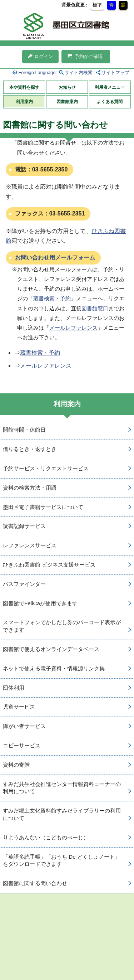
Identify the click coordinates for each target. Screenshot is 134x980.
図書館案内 (67, 102)
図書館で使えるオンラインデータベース (51, 649)
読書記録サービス (24, 526)
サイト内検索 (79, 72)
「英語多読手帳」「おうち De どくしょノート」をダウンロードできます (61, 860)
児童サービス (19, 707)
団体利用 (14, 688)
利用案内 (24, 102)
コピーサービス (22, 745)
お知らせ (67, 87)
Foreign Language (37, 72)
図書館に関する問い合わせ (35, 883)
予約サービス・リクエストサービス (46, 468)
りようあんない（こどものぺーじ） (46, 837)
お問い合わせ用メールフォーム (55, 258)
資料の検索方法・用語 (30, 488)
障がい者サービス (24, 726)
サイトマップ (115, 72)
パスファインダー (24, 584)
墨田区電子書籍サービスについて (43, 507)
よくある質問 (110, 102)
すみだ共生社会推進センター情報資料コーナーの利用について (62, 788)
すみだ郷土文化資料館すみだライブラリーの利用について (62, 814)
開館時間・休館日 (24, 430)
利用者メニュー (110, 87)
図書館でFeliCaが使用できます (40, 603)
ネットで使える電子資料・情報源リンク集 (54, 668)
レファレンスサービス (30, 545)
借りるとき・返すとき (30, 449)
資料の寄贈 (16, 765)
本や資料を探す (24, 87)
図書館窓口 (95, 308)
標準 (97, 5)
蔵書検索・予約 (52, 298)
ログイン (40, 56)
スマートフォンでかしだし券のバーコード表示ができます (62, 626)
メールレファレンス (73, 328)
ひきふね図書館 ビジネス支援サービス (49, 565)
